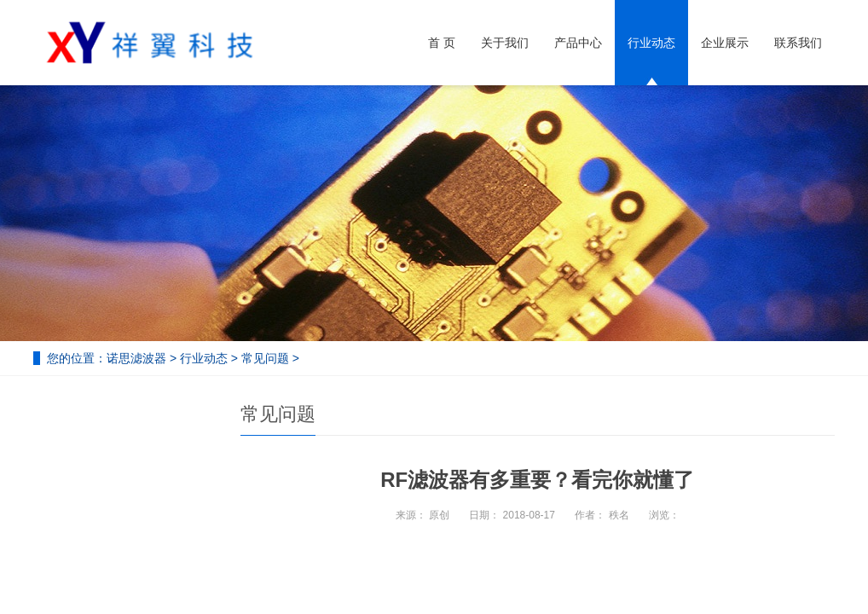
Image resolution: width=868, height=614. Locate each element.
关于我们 (505, 43)
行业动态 (651, 43)
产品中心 (578, 43)
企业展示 (725, 43)
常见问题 (265, 358)
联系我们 (798, 43)
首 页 (442, 43)
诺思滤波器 (136, 358)
